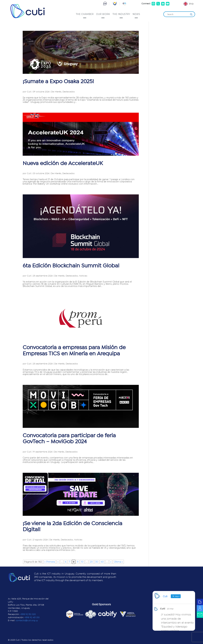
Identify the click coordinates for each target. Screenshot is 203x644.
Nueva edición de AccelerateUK (63, 163)
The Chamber (85, 14)
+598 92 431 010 (32, 617)
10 (82, 562)
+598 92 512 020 (28, 614)
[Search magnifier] (191, 14)
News (136, 14)
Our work (103, 14)
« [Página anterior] (58, 562)
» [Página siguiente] (111, 562)
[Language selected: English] (189, 4)
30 (97, 562)
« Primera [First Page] (50, 562)
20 (91, 562)
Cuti (29, 92)
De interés (56, 92)
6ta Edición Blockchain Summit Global (71, 266)
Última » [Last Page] (118, 562)
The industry (121, 14)
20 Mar (170, 609)
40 (102, 562)
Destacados (69, 92)
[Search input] (178, 14)
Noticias (83, 276)
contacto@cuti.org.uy (27, 621)
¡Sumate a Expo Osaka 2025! (58, 81)
